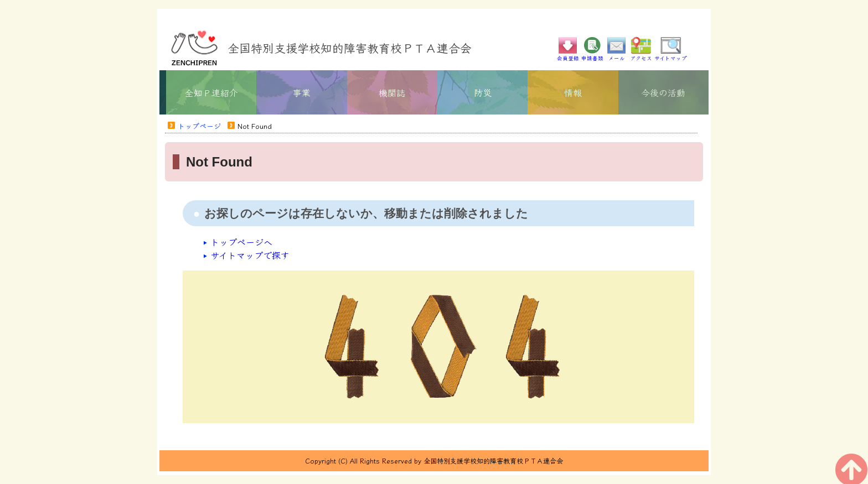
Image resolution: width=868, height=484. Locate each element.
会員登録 (568, 55)
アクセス (641, 55)
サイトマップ (671, 55)
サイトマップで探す (250, 255)
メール (617, 55)
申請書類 (592, 55)
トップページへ (241, 242)
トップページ (199, 126)
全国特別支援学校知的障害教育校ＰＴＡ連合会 (350, 48)
